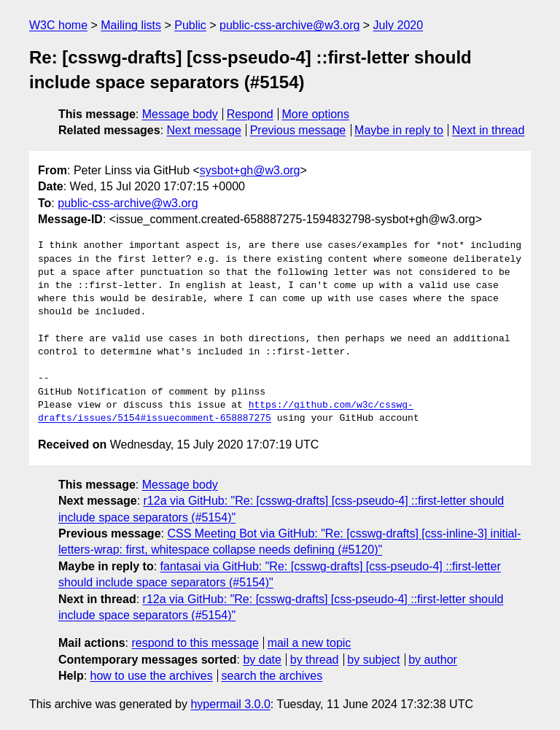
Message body (180, 114)
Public (190, 25)
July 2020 (398, 25)
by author (433, 660)
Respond (250, 114)
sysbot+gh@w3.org (250, 170)
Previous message (298, 130)
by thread (315, 660)
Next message (204, 130)
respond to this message (195, 643)
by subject (373, 660)
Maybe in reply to (399, 130)
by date (262, 660)
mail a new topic (310, 643)
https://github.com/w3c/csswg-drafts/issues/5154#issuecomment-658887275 (226, 412)
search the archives (272, 676)
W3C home (58, 25)
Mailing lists (131, 25)
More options (316, 114)
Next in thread (489, 130)
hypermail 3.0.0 (230, 704)
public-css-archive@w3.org (289, 25)
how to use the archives (152, 676)
